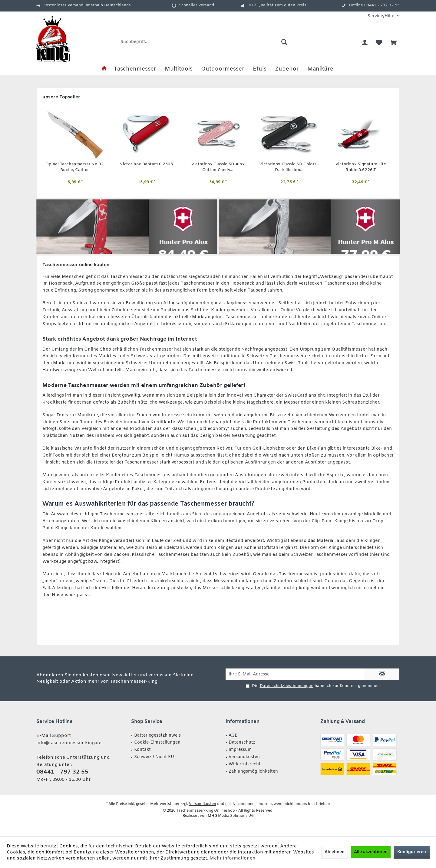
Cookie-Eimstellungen (157, 743)
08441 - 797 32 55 (62, 772)
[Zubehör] (287, 69)
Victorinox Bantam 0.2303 (146, 164)
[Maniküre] (320, 69)
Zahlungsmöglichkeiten (253, 772)
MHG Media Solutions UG (231, 816)
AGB (233, 736)
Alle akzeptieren (371, 852)
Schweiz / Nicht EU (154, 757)
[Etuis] (260, 69)
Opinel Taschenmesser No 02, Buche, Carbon (75, 167)
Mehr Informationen (233, 858)
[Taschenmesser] (135, 69)
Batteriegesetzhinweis (157, 736)
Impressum (240, 750)
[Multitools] (179, 69)
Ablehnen (335, 852)
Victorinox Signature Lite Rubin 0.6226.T (361, 167)
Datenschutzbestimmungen (287, 686)
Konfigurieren (412, 852)
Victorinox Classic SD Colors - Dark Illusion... (289, 167)
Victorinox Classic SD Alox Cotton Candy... (218, 167)
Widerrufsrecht (245, 764)
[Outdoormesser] (223, 69)
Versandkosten (244, 757)
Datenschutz (242, 743)
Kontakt (142, 750)
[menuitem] (381, 16)
